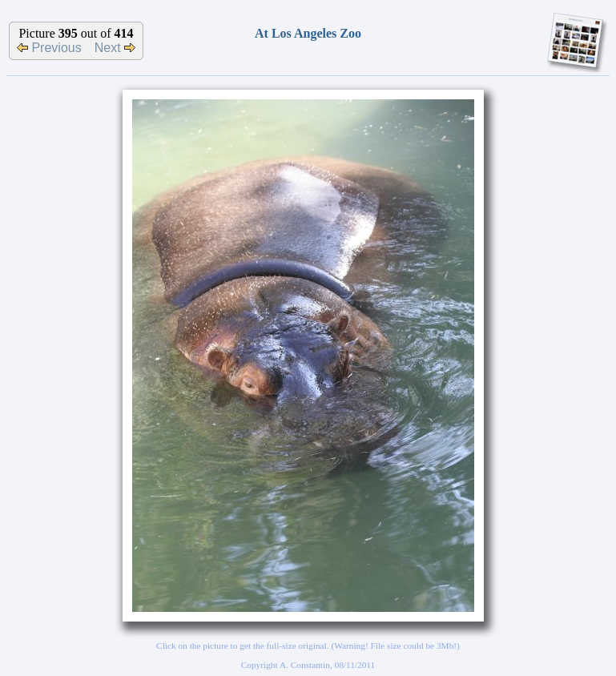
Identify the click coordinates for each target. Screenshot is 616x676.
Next (115, 48)
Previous (49, 48)
